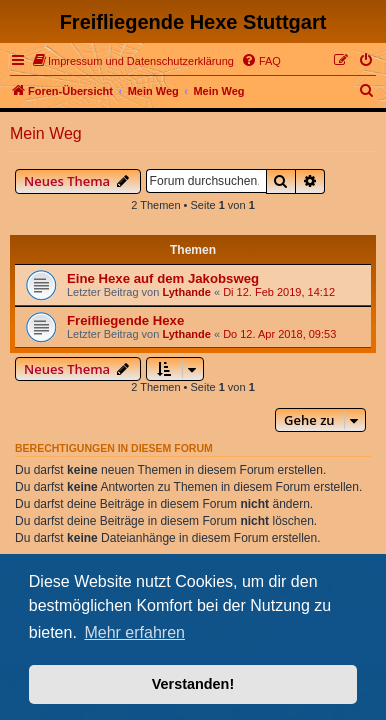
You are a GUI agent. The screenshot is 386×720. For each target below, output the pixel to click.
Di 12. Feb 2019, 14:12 (279, 292)
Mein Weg (46, 133)
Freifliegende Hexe (125, 320)
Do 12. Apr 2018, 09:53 (279, 334)
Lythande (186, 292)
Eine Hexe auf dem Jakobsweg (163, 278)
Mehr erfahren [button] (134, 632)
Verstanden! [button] (193, 684)
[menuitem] (133, 61)
